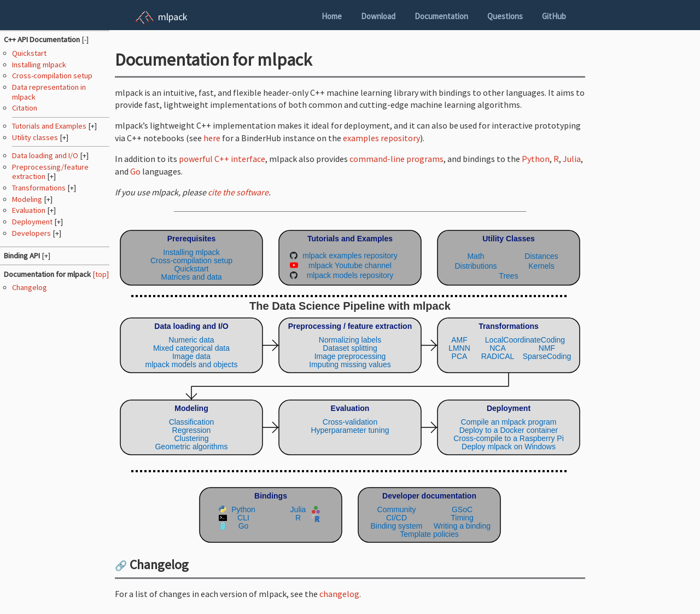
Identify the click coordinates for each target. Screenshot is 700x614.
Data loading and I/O (46, 155)
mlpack (173, 17)
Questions (505, 16)
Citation (25, 108)
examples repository (381, 138)
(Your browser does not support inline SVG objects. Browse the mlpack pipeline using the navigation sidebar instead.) (350, 384)
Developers (32, 233)
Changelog (30, 287)
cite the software (238, 192)
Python (536, 159)
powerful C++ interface (222, 159)
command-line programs (396, 159)
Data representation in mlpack (49, 92)
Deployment (33, 222)
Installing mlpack (39, 65)
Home (332, 16)
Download (378, 16)
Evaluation (30, 210)
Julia (572, 159)
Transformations (40, 188)
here (212, 138)
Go (135, 171)
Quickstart (29, 53)
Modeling (28, 199)
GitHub (554, 16)
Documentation (441, 16)
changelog (339, 594)
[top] (101, 274)
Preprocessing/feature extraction (50, 172)
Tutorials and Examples (50, 126)
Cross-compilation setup (52, 76)
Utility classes (36, 137)
